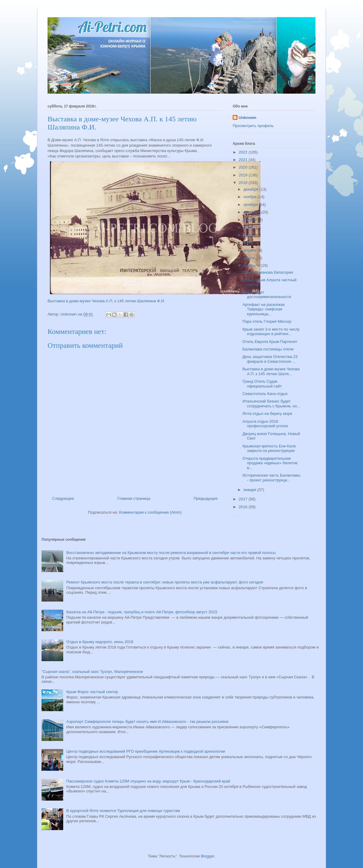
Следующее (63, 498)
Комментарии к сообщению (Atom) (150, 512)
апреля (251, 250)
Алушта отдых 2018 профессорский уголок (265, 424)
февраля (252, 265)
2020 (244, 167)
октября (251, 205)
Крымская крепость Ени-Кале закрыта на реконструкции (269, 448)
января (250, 490)
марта (250, 258)
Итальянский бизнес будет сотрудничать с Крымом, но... (271, 404)
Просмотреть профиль (253, 126)
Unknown (248, 118)
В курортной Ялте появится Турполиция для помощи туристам (123, 811)
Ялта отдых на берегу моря (267, 414)
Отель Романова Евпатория (268, 272)
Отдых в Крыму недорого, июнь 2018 (100, 642)
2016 (244, 507)
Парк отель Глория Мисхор (267, 321)
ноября (251, 197)
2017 (244, 499)
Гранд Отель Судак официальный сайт (262, 384)
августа (251, 220)
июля (249, 227)
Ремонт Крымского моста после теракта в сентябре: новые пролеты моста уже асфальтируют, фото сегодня (165, 582)
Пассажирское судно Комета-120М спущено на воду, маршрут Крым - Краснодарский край (148, 781)
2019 (244, 175)
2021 (244, 160)
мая (248, 243)
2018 (244, 183)
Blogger (207, 856)
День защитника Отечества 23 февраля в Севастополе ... (270, 359)
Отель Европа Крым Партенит (270, 342)
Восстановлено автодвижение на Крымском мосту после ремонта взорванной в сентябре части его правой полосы (171, 553)
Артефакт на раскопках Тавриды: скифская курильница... (264, 309)
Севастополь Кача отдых (265, 394)
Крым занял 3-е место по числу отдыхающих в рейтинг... (271, 332)
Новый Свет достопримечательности (267, 295)
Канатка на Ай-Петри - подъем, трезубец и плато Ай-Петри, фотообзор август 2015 (142, 612)
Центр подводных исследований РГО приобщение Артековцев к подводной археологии (146, 751)
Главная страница (134, 498)
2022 (244, 152)
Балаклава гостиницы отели (268, 349)
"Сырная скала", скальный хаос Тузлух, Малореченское (92, 672)
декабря (251, 189)
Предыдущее (206, 498)
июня (249, 235)
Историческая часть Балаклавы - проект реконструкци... (271, 478)
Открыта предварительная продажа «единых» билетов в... (270, 463)
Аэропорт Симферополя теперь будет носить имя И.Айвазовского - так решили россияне (147, 722)
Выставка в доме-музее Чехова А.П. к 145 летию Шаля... (271, 371)
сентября (252, 212)
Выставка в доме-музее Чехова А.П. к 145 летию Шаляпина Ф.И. (106, 301)
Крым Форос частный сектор (92, 692)
